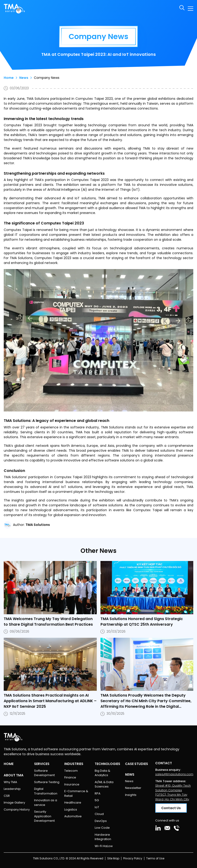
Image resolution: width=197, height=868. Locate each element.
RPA (98, 793)
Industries (74, 764)
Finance (70, 777)
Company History (17, 810)
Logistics (71, 810)
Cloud (99, 814)
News (24, 78)
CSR (7, 796)
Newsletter (133, 788)
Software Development (44, 773)
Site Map (113, 858)
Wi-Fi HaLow (104, 846)
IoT (97, 807)
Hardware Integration (103, 837)
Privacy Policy (133, 858)
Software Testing (47, 782)
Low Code (102, 828)
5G (97, 800)
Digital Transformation (46, 791)
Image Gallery (14, 803)
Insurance (72, 784)
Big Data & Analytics (102, 773)
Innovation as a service (46, 803)
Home (9, 78)
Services (42, 764)
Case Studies (137, 764)
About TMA (14, 775)
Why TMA (10, 782)
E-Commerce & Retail (76, 793)
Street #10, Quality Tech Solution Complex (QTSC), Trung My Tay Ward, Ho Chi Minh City (173, 792)
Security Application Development (44, 816)
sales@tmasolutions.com (174, 774)
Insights (131, 795)
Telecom (71, 771)
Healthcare (73, 803)
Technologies (107, 764)
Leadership (12, 789)
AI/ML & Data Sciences (104, 784)
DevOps (101, 821)
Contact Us (171, 808)
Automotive (73, 816)
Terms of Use (155, 858)
